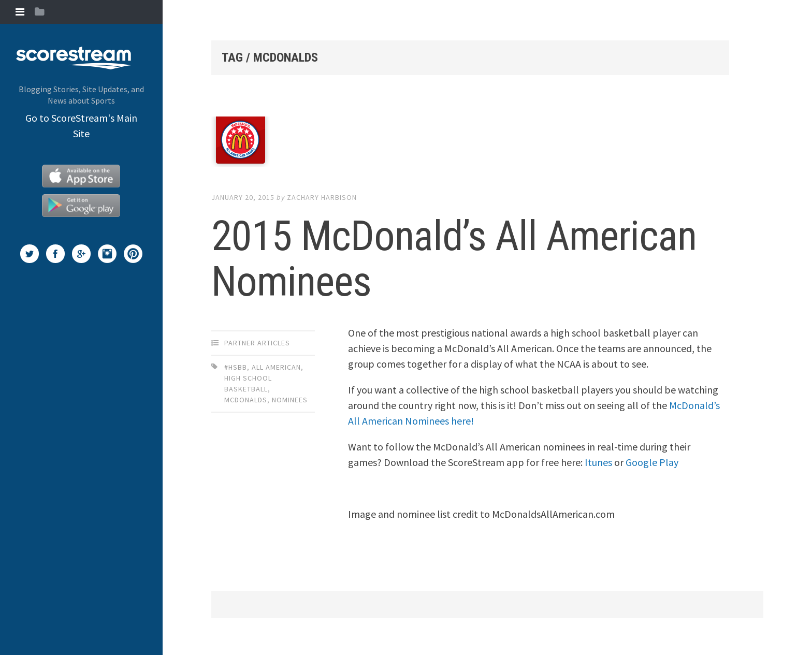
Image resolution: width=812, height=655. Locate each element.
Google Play (652, 462)
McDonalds (246, 400)
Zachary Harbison (322, 197)
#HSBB (236, 367)
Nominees (290, 400)
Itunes (598, 462)
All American (276, 367)
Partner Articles (257, 343)
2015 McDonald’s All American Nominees (454, 259)
